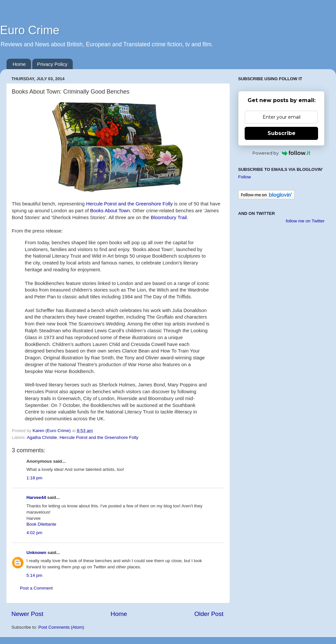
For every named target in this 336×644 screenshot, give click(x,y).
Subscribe (282, 133)
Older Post (209, 614)
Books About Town (110, 211)
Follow (244, 177)
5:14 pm (34, 575)
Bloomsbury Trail (169, 217)
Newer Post (27, 614)
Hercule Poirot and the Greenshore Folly (130, 204)
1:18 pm (34, 478)
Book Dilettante (41, 524)
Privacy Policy (52, 64)
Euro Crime (30, 30)
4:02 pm (34, 533)
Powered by (281, 153)
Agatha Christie (42, 437)
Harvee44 (36, 497)
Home (19, 64)
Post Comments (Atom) (61, 627)
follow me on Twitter (305, 221)
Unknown (36, 553)
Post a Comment (36, 588)
